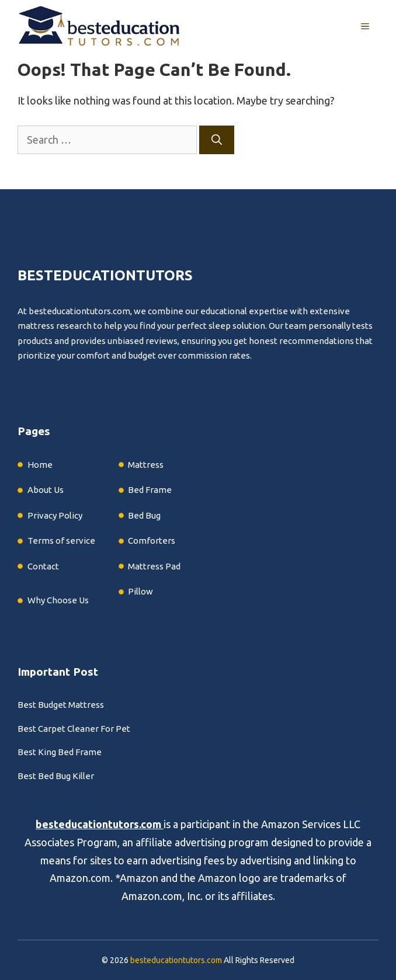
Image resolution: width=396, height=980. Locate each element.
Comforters (152, 541)
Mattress (146, 465)
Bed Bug (144, 515)
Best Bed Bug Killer (56, 776)
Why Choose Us (58, 600)
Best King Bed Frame (60, 752)
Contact (43, 566)
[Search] (217, 140)
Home (40, 465)
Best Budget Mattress (61, 705)
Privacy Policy (55, 515)
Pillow (140, 591)
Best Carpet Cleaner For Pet (74, 729)
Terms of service (61, 541)
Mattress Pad (154, 566)
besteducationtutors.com (98, 824)
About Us (46, 490)
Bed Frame (150, 490)
